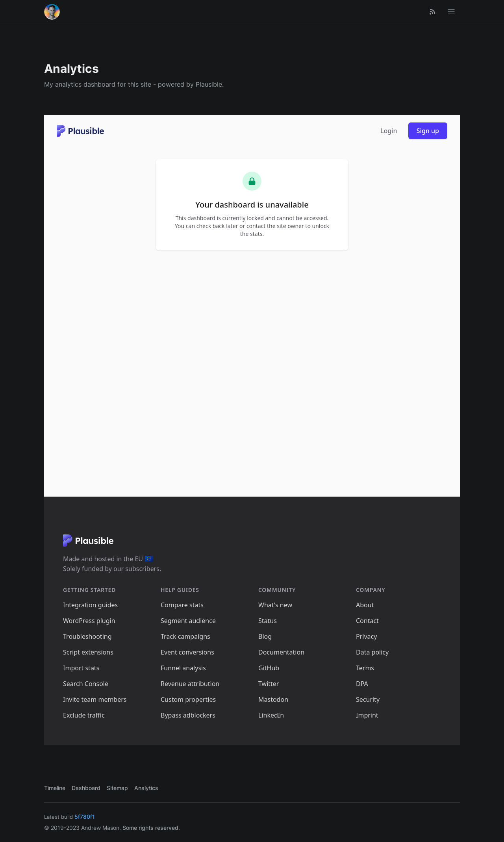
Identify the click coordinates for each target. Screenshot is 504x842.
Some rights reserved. (151, 828)
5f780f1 (85, 817)
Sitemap (117, 788)
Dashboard (86, 788)
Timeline (55, 788)
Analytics (146, 788)
